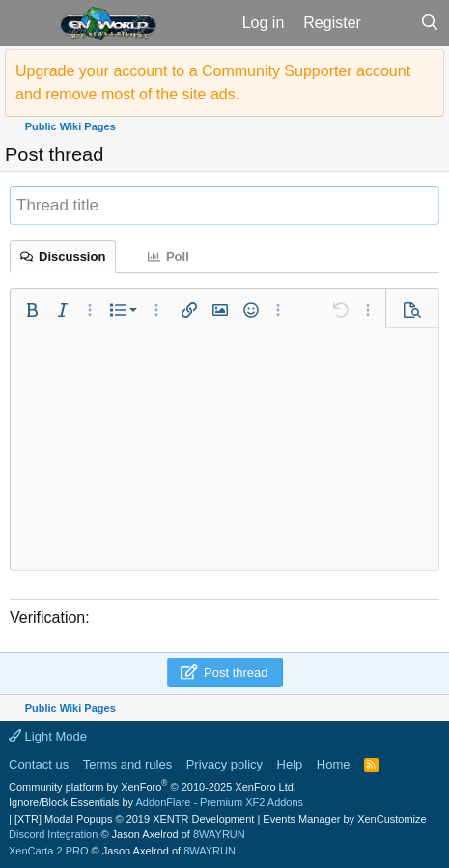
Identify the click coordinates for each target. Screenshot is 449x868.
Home (334, 764)
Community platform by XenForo (153, 787)
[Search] (429, 23)
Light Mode (48, 736)
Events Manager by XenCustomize (344, 819)
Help (290, 764)
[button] (28, 23)
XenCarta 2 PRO (49, 851)
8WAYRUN (219, 834)
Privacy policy (224, 764)
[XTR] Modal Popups (134, 819)
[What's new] (391, 23)
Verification (47, 617)
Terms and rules (127, 764)
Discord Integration (53, 834)
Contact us (39, 764)
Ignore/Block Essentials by (156, 802)
